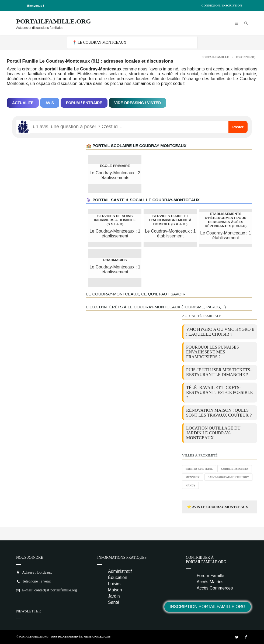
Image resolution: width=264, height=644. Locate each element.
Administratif (120, 571)
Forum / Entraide (84, 103)
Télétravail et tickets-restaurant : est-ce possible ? (219, 392)
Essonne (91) (246, 57)
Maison (115, 590)
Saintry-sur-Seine (199, 469)
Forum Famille (210, 576)
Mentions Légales (97, 637)
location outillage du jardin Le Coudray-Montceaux (213, 433)
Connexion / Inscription (222, 5)
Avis (50, 103)
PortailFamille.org (54, 21)
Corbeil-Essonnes (235, 469)
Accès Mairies (210, 582)
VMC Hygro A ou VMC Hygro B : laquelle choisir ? (220, 332)
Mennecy (193, 477)
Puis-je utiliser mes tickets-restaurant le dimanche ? (219, 372)
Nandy (190, 485)
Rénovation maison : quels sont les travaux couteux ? (219, 413)
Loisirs (114, 584)
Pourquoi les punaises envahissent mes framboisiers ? (213, 352)
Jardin (114, 596)
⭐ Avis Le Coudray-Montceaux (218, 507)
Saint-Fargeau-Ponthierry (228, 477)
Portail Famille (215, 57)
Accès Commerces (215, 588)
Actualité (23, 103)
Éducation (118, 577)
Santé (114, 602)
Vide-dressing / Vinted (138, 103)
